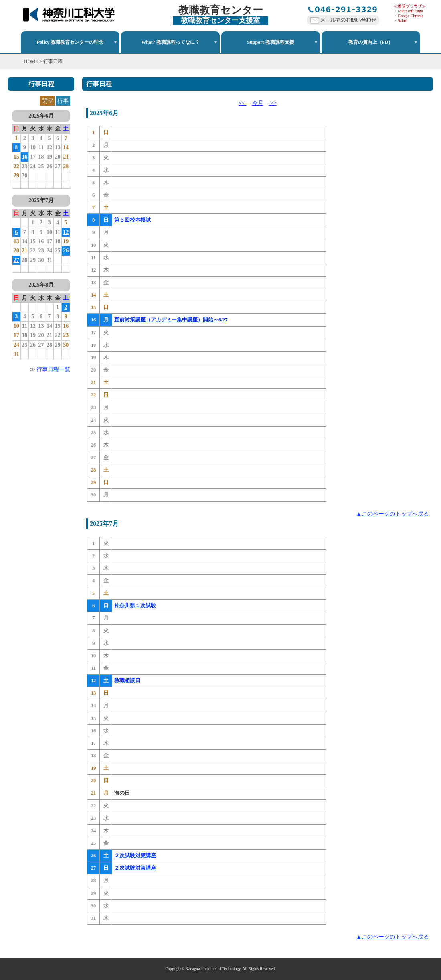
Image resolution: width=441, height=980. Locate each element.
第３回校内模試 (133, 220)
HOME (31, 61)
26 (66, 251)
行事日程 (53, 61)
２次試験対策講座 (135, 856)
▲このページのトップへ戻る (392, 514)
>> (273, 103)
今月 (258, 103)
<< (242, 103)
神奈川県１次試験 (135, 606)
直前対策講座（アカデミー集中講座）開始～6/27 (171, 320)
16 (24, 157)
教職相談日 (127, 681)
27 (16, 260)
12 (66, 232)
